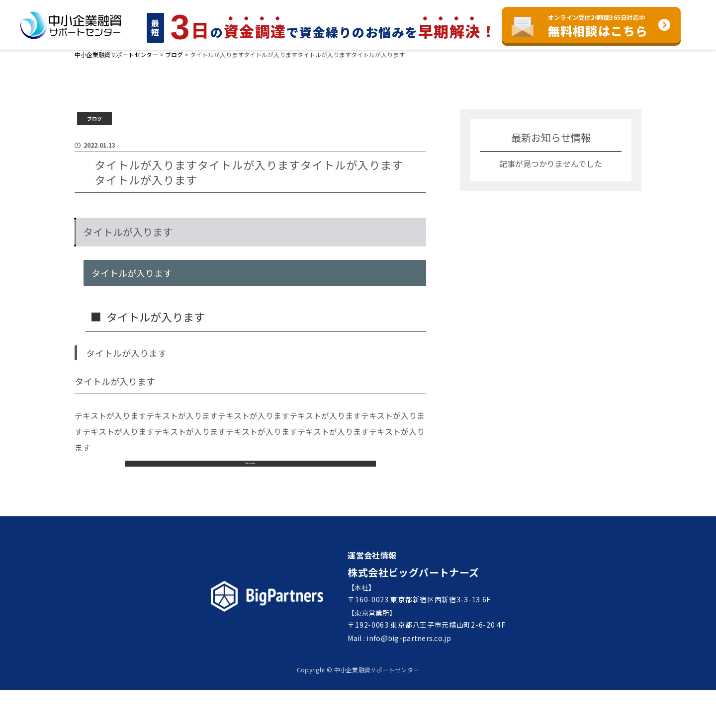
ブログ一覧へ (250, 492)
